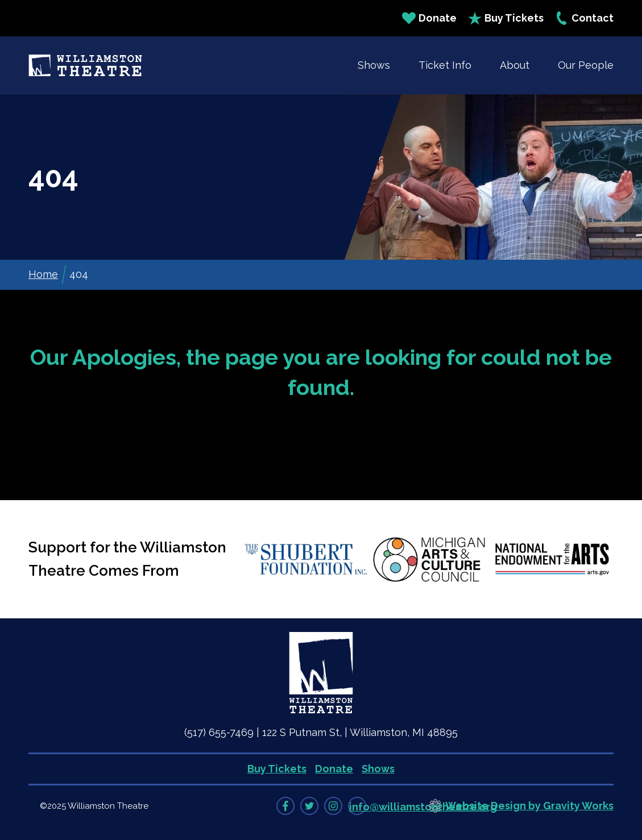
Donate (429, 18)
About (515, 65)
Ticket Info (445, 65)
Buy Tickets (506, 18)
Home (43, 274)
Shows (374, 65)
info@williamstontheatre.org (423, 807)
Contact (584, 18)
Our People (586, 65)
